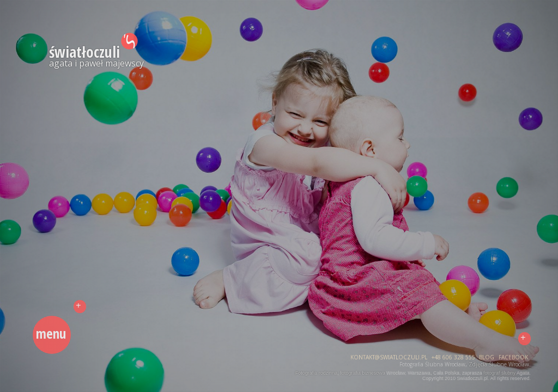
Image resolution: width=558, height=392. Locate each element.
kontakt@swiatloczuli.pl (389, 357)
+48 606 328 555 (453, 357)
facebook (513, 357)
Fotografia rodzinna (317, 373)
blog (487, 357)
